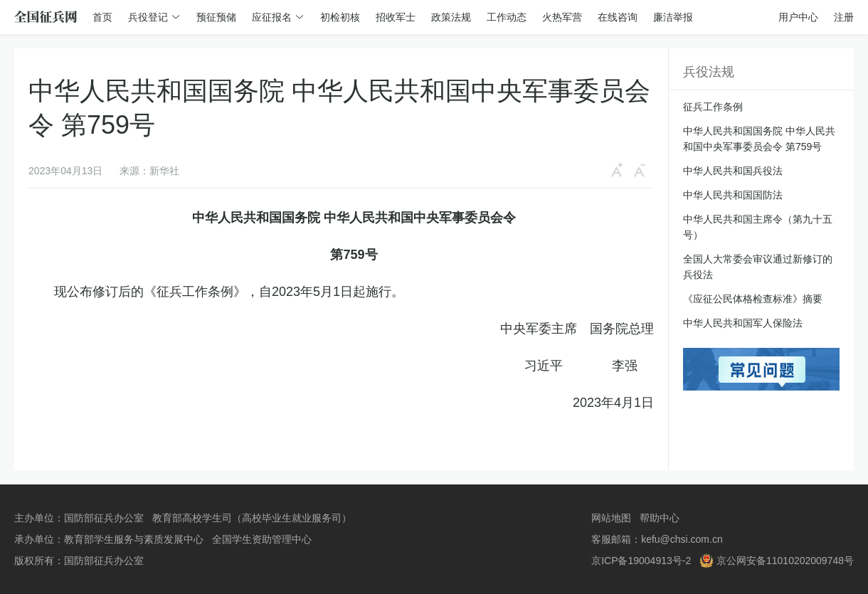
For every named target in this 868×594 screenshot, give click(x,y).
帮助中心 (660, 518)
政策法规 (451, 17)
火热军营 (562, 17)
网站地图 (611, 518)
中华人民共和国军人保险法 (743, 323)
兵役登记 (148, 17)
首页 (102, 17)
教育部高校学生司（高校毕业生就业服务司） (252, 518)
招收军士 (396, 17)
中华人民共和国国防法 (733, 195)
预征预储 (216, 17)
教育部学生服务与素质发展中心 (134, 539)
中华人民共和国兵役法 (733, 171)
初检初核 (340, 17)
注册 (844, 17)
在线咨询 (618, 17)
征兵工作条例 (713, 107)
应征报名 (272, 17)
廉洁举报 (673, 17)
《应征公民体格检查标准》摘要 (753, 299)
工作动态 (507, 17)
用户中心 (798, 17)
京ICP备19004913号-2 (641, 561)
